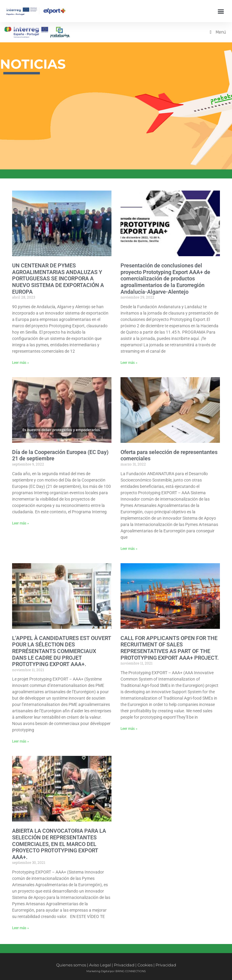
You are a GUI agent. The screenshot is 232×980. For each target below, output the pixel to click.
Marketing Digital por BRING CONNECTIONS (116, 971)
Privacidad (124, 965)
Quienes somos (71, 965)
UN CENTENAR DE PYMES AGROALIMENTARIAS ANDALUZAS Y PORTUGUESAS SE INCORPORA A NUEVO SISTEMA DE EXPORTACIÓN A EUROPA (58, 278)
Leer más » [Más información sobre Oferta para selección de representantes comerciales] (129, 549)
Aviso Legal (100, 965)
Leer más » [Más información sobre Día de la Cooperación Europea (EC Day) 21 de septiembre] (21, 523)
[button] (221, 11)
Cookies (145, 965)
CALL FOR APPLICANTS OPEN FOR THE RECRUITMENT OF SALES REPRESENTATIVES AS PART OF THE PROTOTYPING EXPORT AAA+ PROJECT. (170, 648)
